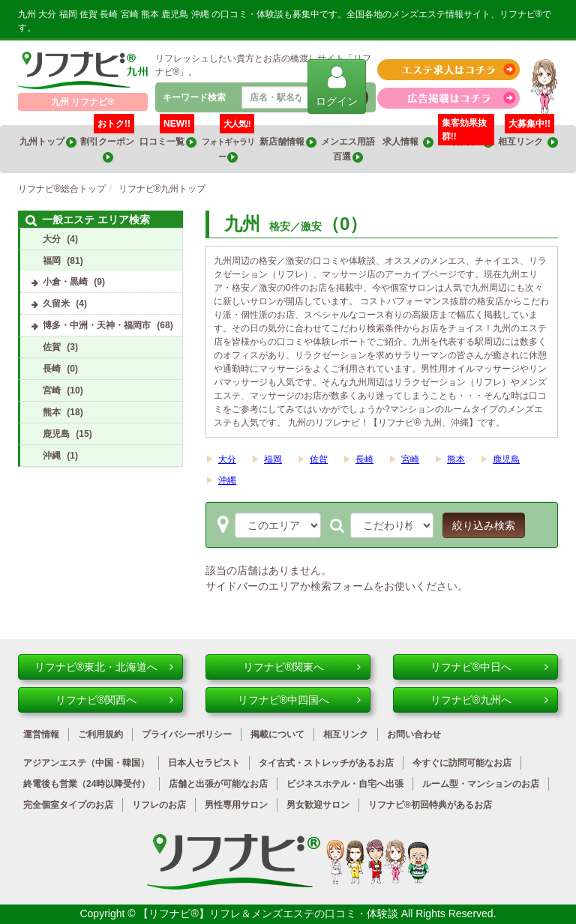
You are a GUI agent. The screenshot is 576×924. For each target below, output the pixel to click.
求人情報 (408, 142)
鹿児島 (506, 459)
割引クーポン (108, 144)
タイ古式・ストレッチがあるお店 (326, 763)
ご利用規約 (100, 734)
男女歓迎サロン (318, 805)
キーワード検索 (194, 97)
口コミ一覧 (168, 136)
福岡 (273, 459)
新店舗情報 (288, 142)
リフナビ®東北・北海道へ (104, 667)
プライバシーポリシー (187, 734)
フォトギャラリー (228, 144)
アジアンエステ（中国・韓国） (86, 763)
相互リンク (528, 136)
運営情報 (41, 734)
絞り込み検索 (484, 525)
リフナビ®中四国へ (299, 700)
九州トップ (48, 142)
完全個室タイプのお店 (68, 805)
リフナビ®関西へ (114, 700)
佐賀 (319, 459)
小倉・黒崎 (65, 282)
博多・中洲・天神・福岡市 (97, 325)
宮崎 (410, 459)
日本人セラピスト (204, 763)
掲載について (277, 734)
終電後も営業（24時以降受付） (87, 784)
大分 (227, 459)
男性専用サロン (236, 805)
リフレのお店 (159, 805)
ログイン (337, 86)
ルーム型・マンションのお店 (481, 784)
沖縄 (227, 480)
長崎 (364, 459)
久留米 (56, 304)
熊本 (456, 459)
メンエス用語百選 (348, 150)
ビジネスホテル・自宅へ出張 (345, 784)
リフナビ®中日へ (489, 667)
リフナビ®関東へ (302, 667)
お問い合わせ (414, 734)
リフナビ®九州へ (489, 700)
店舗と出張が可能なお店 (218, 784)
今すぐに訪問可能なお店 (462, 763)
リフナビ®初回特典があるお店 (430, 805)
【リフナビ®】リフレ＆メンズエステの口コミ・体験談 (269, 914)
